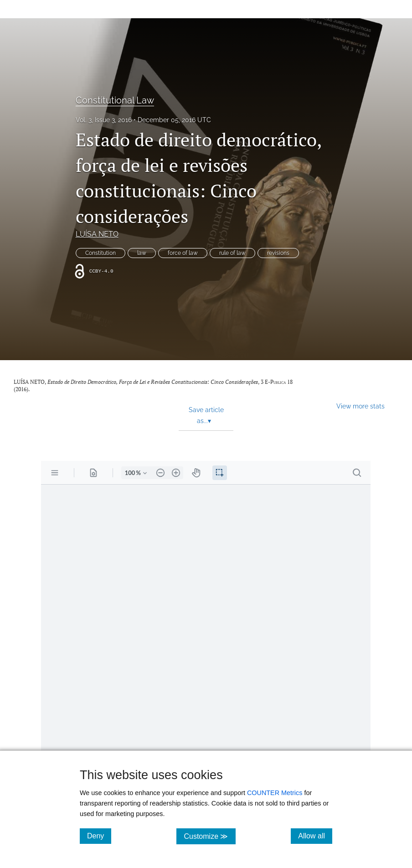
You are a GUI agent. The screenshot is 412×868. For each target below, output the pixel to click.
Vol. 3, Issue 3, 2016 (104, 120)
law (142, 253)
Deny (99, 836)
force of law (183, 253)
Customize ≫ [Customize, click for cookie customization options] (209, 836)
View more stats (360, 406)
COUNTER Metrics (275, 793)
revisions (278, 253)
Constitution (100, 253)
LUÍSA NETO (97, 234)
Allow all (315, 836)
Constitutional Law (115, 100)
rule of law (232, 253)
